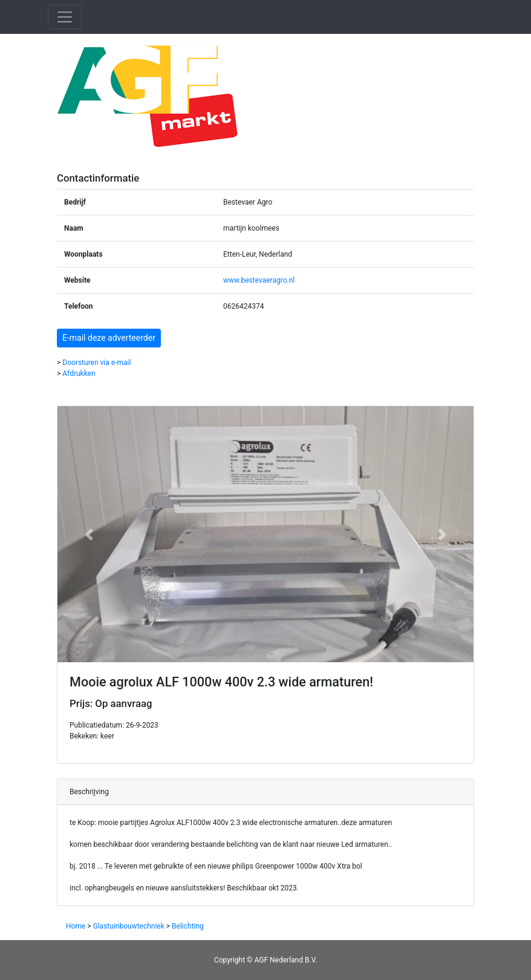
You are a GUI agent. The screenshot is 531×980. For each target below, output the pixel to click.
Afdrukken (79, 373)
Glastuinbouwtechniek (129, 926)
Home (76, 926)
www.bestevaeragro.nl (259, 280)
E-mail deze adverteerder (109, 338)
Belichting (188, 926)
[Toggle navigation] (65, 17)
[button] (89, 534)
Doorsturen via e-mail (96, 363)
